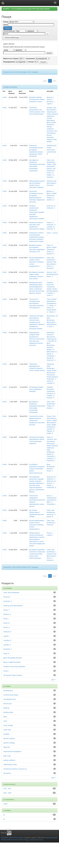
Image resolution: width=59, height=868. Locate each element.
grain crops (7, 756)
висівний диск (8, 691)
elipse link (7, 747)
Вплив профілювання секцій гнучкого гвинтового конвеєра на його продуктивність (37, 262)
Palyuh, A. (52, 312)
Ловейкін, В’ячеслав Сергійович (51, 285)
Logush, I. (50, 104)
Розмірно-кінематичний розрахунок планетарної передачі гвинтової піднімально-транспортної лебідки (37, 212)
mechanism (7, 773)
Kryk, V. (51, 326)
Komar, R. (50, 381)
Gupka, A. (50, 433)
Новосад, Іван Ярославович (13, 606)
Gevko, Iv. (50, 173)
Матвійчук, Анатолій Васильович (51, 335)
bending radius (8, 712)
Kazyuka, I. (50, 177)
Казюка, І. (50, 408)
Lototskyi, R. (51, 383)
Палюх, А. (52, 306)
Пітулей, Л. (51, 479)
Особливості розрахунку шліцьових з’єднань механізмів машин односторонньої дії (37, 469)
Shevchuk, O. (51, 360)
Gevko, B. (50, 252)
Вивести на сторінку (11, 59)
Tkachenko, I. (51, 456)
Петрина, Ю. (51, 477)
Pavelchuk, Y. (51, 379)
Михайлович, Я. (52, 316)
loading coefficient (9, 760)
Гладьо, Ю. (51, 406)
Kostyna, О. (51, 398)
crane (5, 721)
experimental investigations (12, 751)
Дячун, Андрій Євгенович (12, 662)
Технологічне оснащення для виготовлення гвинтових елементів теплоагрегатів (36, 303)
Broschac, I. (51, 102)
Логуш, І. (50, 99)
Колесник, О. (51, 206)
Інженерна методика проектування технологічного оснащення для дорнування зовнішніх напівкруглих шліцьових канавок (37, 322)
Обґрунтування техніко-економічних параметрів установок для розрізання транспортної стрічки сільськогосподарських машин (37, 539)
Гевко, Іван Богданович (11, 593)
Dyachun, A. (51, 200)
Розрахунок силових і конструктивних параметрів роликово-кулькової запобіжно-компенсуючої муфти (37, 237)
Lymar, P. (50, 295)
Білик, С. (50, 496)
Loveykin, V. (51, 293)
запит (5, 25)
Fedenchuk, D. (52, 487)
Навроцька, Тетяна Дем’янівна (51, 118)
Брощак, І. (50, 97)
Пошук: (6, 22)
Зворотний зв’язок (37, 840)
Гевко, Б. (50, 245)
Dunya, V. (50, 354)
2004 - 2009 (7, 793)
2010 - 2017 (7, 789)
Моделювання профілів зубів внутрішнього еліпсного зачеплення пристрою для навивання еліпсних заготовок (37, 339)
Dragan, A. (50, 198)
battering (6, 708)
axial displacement (9, 699)
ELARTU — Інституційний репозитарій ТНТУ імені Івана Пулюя (26, 9)
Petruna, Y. (50, 483)
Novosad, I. (50, 185)
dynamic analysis (9, 738)
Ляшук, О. (50, 222)
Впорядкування (9, 62)
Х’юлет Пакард (24, 840)
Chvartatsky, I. (51, 504)
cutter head (7, 730)
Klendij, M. (50, 358)
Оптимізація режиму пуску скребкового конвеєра (36, 389)
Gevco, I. (50, 558)
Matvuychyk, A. (52, 352)
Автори (31, 62)
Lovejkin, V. (50, 396)
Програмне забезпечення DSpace (12, 838)
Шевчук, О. (50, 350)
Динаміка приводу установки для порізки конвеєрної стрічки (37, 99)
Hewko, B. (50, 454)
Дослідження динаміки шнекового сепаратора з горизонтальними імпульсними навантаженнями (37, 554)
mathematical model (10, 765)
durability (6, 734)
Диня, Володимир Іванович (51, 345)
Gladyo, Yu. (51, 175)
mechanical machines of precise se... (16, 769)
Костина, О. (51, 393)
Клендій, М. (52, 341)
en (4, 819)
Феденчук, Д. (51, 481)
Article (5, 97)
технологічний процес (11, 695)
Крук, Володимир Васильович (51, 320)
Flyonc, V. (50, 276)
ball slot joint (7, 704)
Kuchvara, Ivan (52, 131)
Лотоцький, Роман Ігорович (13, 675)
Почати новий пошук (12, 37)
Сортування (30, 59)
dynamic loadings (9, 743)
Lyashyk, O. (51, 227)
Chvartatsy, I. (51, 356)
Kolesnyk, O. (51, 208)
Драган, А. (50, 191)
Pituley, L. (50, 485)
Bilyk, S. (49, 502)
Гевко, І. (49, 233)
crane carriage (8, 725)
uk (4, 815)
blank (5, 717)
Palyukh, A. (50, 431)
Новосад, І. (50, 525)
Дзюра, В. (50, 517)
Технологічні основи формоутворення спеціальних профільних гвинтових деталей (37, 420)
